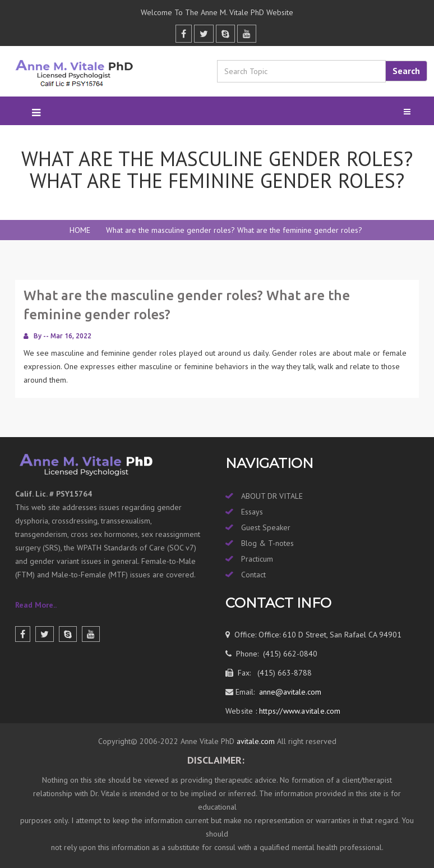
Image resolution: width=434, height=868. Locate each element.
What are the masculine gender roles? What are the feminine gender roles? (234, 230)
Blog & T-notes (267, 543)
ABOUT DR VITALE (272, 496)
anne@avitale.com (289, 692)
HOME (80, 230)
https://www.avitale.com (299, 711)
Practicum (257, 559)
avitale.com (255, 741)
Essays (252, 512)
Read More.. (36, 605)
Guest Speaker (266, 527)
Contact (253, 575)
